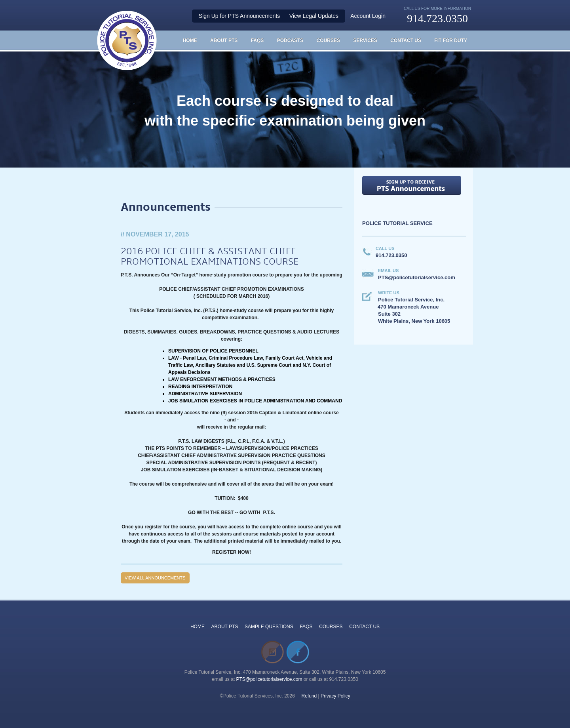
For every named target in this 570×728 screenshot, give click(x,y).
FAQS (257, 40)
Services (365, 40)
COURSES (331, 627)
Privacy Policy (335, 696)
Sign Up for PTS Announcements (239, 16)
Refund (309, 696)
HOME (190, 40)
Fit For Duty (451, 40)
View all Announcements (155, 578)
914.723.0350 (437, 18)
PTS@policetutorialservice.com (269, 679)
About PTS (224, 40)
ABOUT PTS (225, 627)
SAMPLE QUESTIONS (269, 627)
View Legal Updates (314, 16)
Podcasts (290, 40)
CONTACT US (364, 627)
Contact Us (406, 40)
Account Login (368, 16)
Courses (328, 40)
